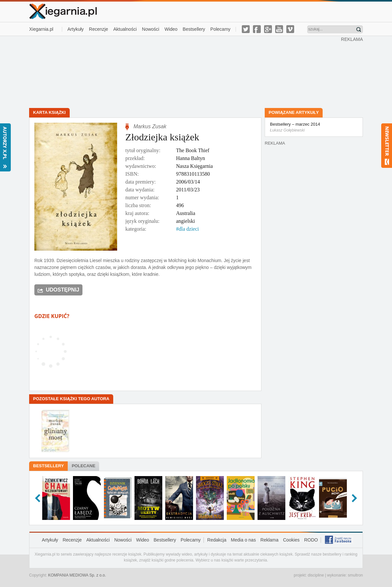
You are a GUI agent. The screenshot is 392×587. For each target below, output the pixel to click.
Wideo (171, 29)
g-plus (268, 29)
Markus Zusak (150, 126)
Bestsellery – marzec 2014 (314, 128)
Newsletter (387, 146)
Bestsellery (194, 29)
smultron (355, 575)
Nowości (151, 29)
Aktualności (125, 29)
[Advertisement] (185, 71)
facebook (257, 29)
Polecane (83, 466)
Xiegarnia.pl (41, 29)
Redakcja (217, 540)
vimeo (290, 29)
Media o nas (243, 540)
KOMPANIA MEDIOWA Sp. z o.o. (77, 575)
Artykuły (76, 29)
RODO (311, 540)
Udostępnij (62, 290)
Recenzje (98, 29)
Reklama (269, 540)
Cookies (291, 540)
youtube (279, 29)
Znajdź (359, 29)
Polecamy (220, 29)
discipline (316, 575)
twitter (246, 29)
